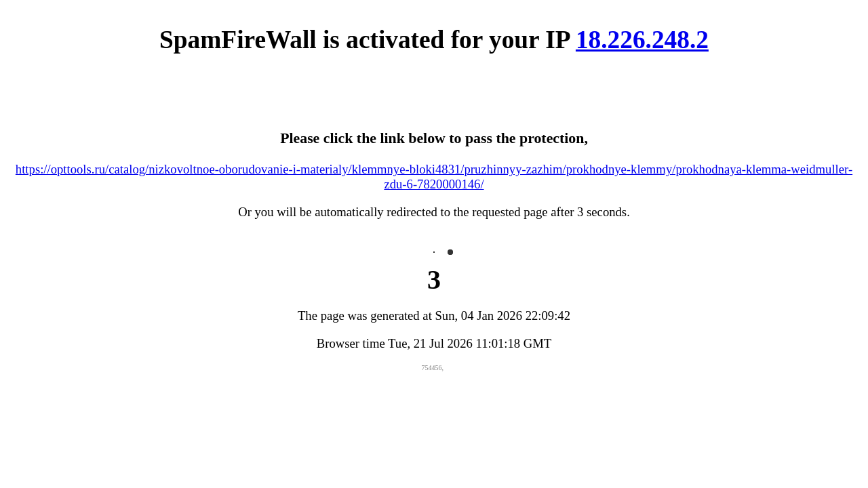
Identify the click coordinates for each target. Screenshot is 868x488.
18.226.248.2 (642, 40)
